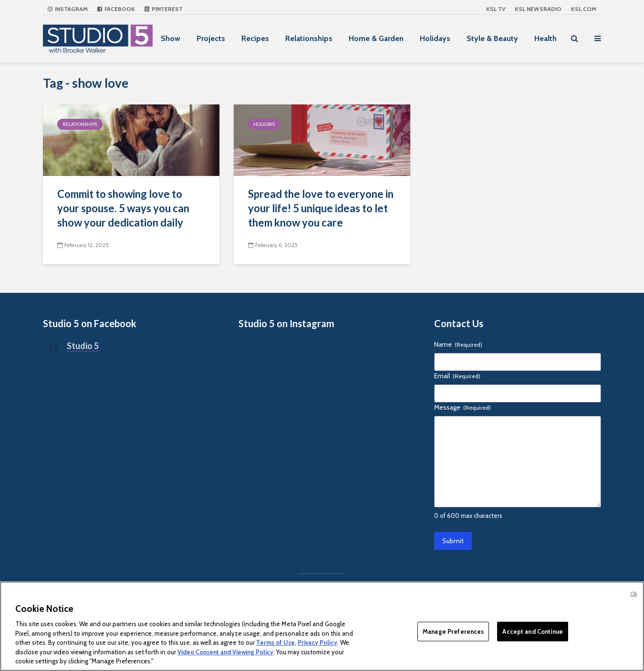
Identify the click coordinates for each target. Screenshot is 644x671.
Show (171, 38)
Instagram (68, 9)
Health (545, 38)
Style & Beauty (492, 38)
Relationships (309, 38)
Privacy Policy (317, 642)
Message (462, 407)
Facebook (116, 9)
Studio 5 (83, 346)
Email (457, 376)
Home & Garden (376, 38)
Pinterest (164, 9)
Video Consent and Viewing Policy (225, 652)
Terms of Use (275, 642)
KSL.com (584, 9)
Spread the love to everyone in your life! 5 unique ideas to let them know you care (321, 208)
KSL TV (496, 9)
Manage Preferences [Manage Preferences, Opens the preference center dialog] (453, 631)
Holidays (435, 38)
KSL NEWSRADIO (538, 9)
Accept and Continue (532, 631)
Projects (211, 38)
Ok (634, 594)
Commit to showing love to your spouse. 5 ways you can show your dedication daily (123, 208)
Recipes (255, 38)
